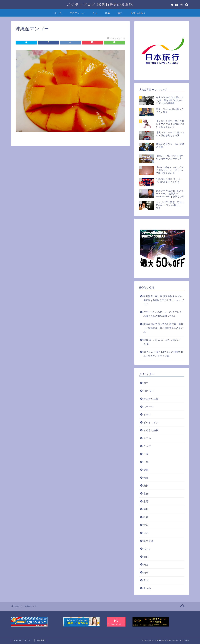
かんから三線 (151, 399)
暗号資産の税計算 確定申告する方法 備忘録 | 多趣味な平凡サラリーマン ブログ (164, 300)
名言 (146, 493)
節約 (146, 557)
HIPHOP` (149, 391)
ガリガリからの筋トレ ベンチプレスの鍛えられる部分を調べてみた (163, 314)
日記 (146, 533)
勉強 (146, 478)
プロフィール (77, 13)
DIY (95, 13)
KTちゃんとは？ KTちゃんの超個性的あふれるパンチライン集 (163, 354)
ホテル (147, 438)
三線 (146, 454)
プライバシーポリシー (23, 640)
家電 (146, 501)
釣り (146, 572)
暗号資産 (148, 541)
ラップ (147, 446)
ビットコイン (151, 422)
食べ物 (147, 588)
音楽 (107, 13)
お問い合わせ (138, 13)
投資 (146, 517)
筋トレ (147, 549)
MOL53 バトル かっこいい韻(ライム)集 (162, 342)
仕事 (146, 462)
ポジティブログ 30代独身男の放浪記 (100, 4)
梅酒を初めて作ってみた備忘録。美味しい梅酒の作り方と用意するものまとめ (163, 328)
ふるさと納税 (151, 430)
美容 (146, 564)
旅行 (120, 13)
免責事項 (41, 640)
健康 (146, 470)
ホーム (58, 13)
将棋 (146, 509)
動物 (146, 486)
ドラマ (147, 415)
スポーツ (148, 407)
